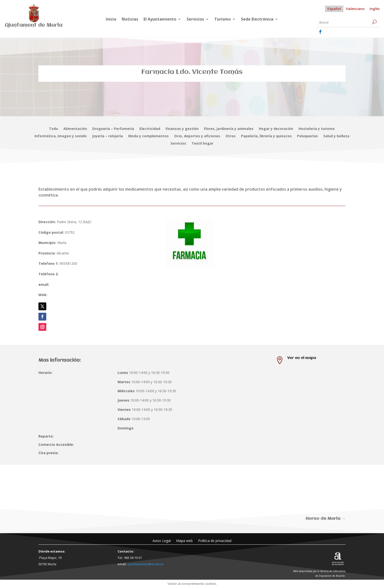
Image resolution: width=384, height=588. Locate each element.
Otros (231, 136)
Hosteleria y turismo (317, 129)
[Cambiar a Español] (334, 9)
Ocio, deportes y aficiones (197, 136)
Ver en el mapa (302, 358)
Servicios (195, 20)
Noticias (130, 20)
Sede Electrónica (257, 20)
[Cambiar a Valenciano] (355, 9)
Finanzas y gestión (182, 129)
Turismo (222, 20)
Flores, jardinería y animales (229, 129)
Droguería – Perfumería (113, 129)
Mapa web (184, 540)
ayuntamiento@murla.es (145, 564)
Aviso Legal (162, 540)
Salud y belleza (336, 136)
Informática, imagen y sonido (61, 136)
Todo (54, 129)
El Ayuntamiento (160, 20)
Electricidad (150, 129)
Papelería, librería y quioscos (266, 136)
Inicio (111, 20)
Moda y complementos (149, 136)
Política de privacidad (215, 540)
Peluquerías (307, 136)
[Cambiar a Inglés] (375, 9)
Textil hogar (202, 144)
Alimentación (75, 129)
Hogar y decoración (276, 129)
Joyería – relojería (108, 136)
